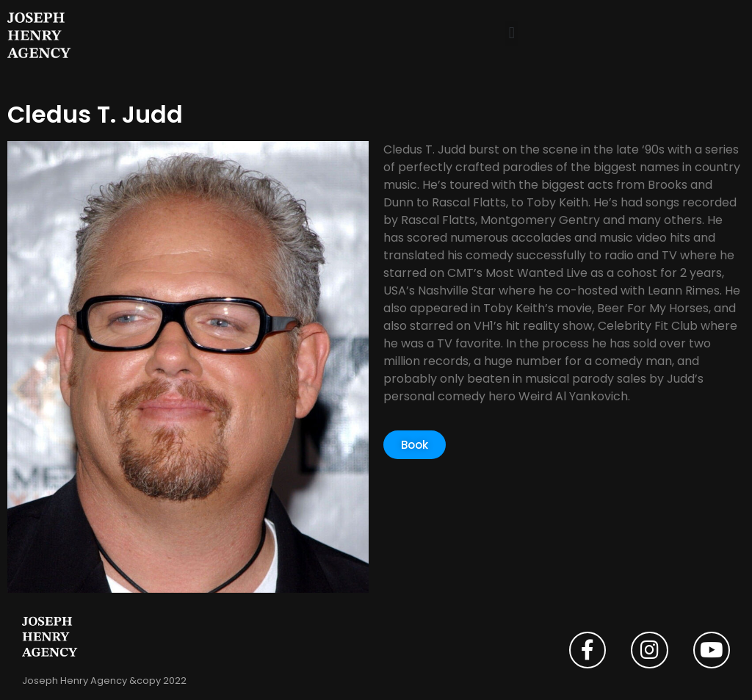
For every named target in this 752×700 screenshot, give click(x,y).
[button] (511, 33)
